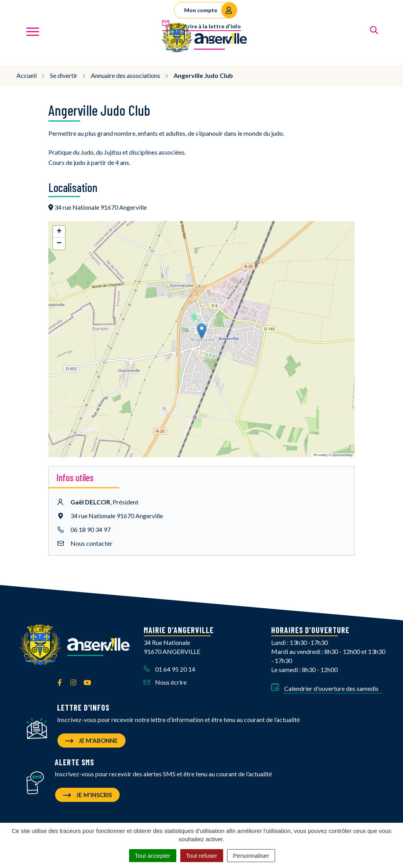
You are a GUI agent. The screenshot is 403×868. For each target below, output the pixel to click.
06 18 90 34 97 (91, 526)
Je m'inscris (87, 792)
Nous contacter (92, 540)
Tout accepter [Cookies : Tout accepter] (153, 856)
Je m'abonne (92, 738)
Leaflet (320, 452)
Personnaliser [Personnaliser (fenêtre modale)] (251, 856)
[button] (202, 328)
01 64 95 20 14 (169, 666)
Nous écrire (165, 679)
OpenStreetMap (342, 452)
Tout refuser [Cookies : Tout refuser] (202, 856)
